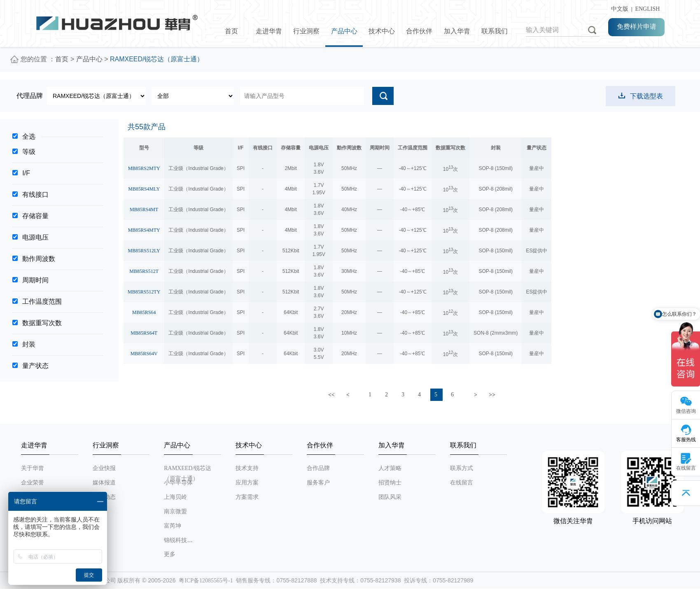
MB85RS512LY (144, 251)
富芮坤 (173, 526)
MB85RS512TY (144, 292)
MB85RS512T (144, 271)
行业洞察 (306, 31)
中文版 (618, 9)
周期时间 (35, 280)
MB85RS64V (144, 354)
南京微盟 (175, 511)
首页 (231, 31)
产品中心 (344, 31)
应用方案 (247, 483)
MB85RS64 (144, 312)
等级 (29, 152)
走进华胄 (269, 31)
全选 (29, 136)
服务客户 (318, 483)
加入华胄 (457, 31)
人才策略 (390, 468)
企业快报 (104, 468)
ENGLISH (647, 9)
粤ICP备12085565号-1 (206, 581)
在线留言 (462, 483)
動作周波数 (39, 259)
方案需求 (247, 497)
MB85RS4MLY (144, 189)
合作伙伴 (419, 31)
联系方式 (462, 468)
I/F (26, 173)
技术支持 (247, 468)
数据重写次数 (42, 323)
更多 (170, 554)
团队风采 (390, 497)
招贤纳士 (390, 483)
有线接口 (35, 194)
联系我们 (495, 31)
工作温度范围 (42, 301)
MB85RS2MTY (144, 168)
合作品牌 (318, 468)
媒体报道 (104, 483)
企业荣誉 (33, 483)
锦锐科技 (175, 540)
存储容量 (35, 216)
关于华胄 (33, 468)
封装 (29, 344)
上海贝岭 (175, 497)
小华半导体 (178, 483)
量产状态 (35, 366)
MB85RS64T (144, 333)
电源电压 (35, 237)
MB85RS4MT (144, 210)
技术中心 (382, 31)
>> (492, 395)
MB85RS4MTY (144, 230)
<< (331, 395)
